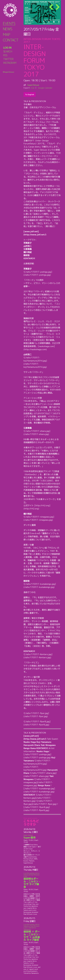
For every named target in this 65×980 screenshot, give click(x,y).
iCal (33, 88)
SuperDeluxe (35, 85)
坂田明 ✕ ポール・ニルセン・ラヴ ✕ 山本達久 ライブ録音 (32, 933)
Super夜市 (32, 837)
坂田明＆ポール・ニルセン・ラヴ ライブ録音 (32, 880)
